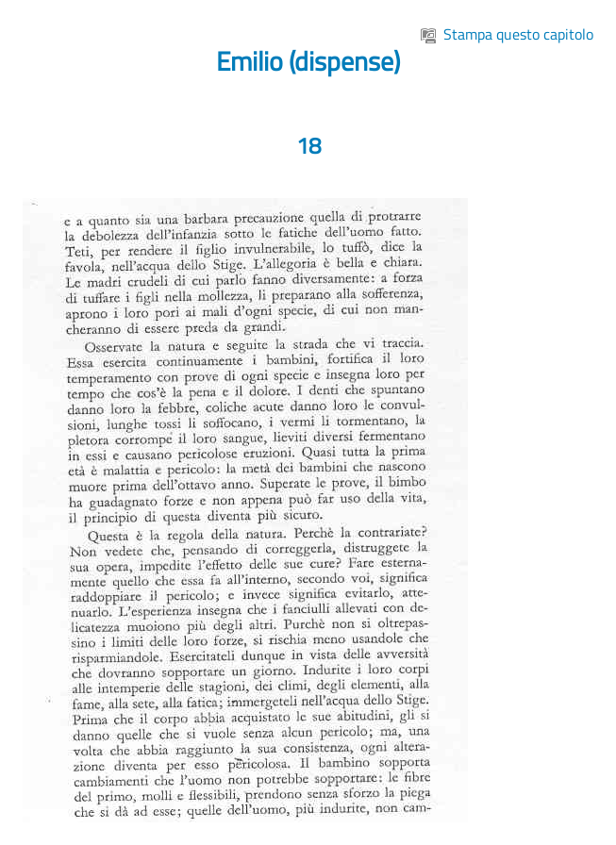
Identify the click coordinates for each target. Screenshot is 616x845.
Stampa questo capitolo (507, 34)
